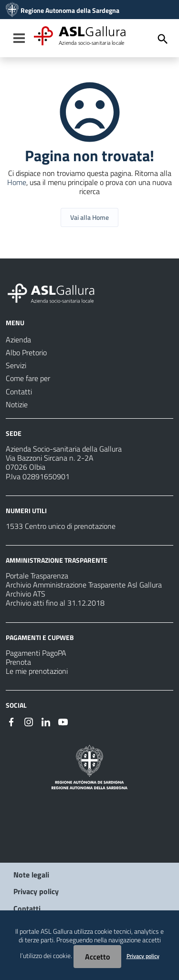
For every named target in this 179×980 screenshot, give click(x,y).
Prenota (18, 662)
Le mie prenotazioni (37, 671)
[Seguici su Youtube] (63, 721)
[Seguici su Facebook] (11, 721)
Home (17, 182)
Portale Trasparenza (37, 576)
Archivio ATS (26, 594)
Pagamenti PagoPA (36, 653)
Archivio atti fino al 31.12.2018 (55, 603)
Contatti (27, 908)
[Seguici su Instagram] (29, 721)
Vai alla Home (89, 217)
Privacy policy (36, 891)
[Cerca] (163, 39)
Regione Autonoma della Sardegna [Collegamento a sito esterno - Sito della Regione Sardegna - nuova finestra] (70, 10)
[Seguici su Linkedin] (46, 721)
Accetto (97, 957)
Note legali (31, 875)
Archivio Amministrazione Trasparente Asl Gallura (84, 585)
